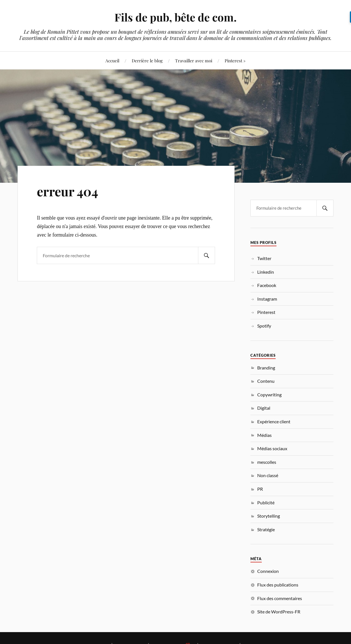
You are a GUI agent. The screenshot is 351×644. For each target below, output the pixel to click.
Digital (264, 408)
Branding (266, 368)
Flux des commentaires (280, 598)
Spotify (264, 326)
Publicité (266, 502)
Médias (264, 435)
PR (260, 489)
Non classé (268, 475)
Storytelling (269, 516)
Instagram (267, 299)
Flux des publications (278, 585)
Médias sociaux (272, 448)
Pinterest (266, 312)
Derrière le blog (147, 60)
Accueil (112, 60)
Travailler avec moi (194, 60)
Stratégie (266, 529)
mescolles (267, 462)
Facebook (267, 285)
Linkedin (266, 272)
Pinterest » (235, 60)
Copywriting (269, 395)
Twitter (264, 258)
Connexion (268, 571)
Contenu (266, 381)
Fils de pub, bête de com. (175, 17)
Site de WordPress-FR (279, 612)
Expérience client (274, 421)
